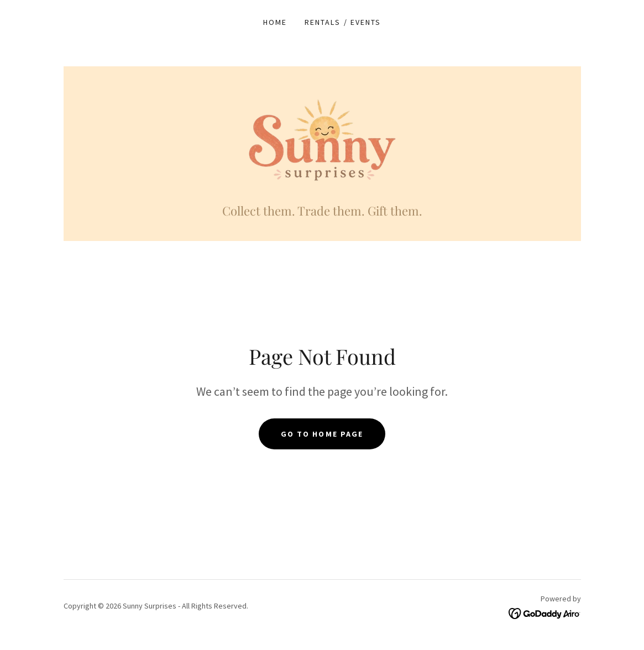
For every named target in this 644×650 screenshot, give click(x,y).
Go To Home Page (322, 434)
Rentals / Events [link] (342, 22)
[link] (322, 140)
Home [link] (275, 22)
